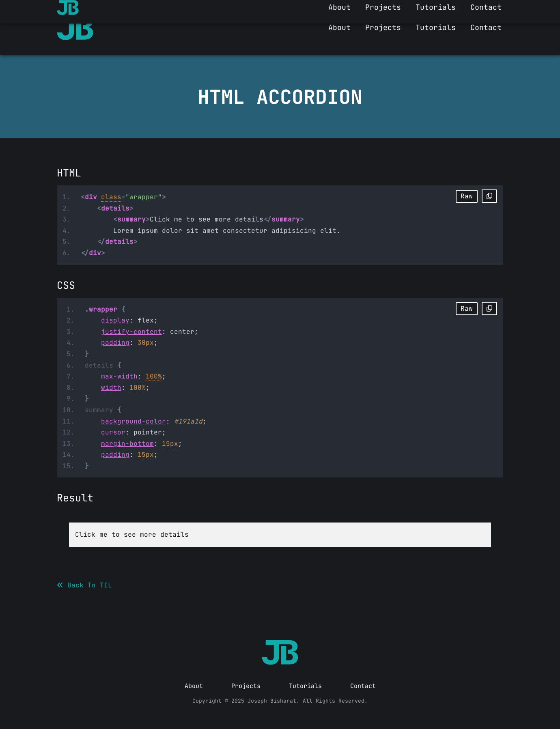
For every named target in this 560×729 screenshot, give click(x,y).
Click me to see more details (132, 534)
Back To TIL (84, 585)
